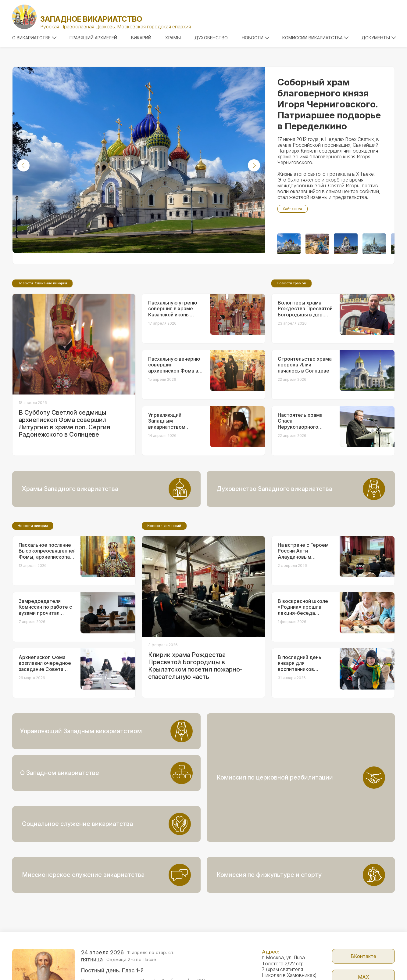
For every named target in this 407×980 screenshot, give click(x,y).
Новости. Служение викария (42, 334)
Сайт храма (293, 209)
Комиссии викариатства (316, 38)
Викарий (141, 38)
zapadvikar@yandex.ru (287, 952)
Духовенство (211, 38)
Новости (256, 38)
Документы (379, 38)
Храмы (173, 38)
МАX (364, 935)
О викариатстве (34, 38)
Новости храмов (291, 334)
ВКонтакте (363, 914)
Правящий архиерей (93, 38)
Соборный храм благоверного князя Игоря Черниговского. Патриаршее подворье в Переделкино (329, 104)
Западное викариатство (91, 19)
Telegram (364, 956)
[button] (23, 165)
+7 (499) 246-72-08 (285, 971)
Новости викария (33, 577)
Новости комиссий (164, 577)
